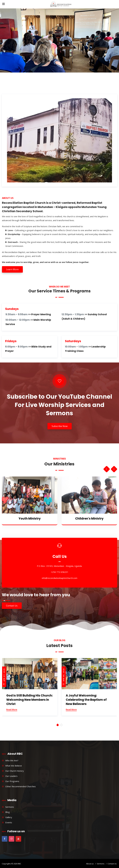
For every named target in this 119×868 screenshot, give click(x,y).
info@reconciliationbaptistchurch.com (60, 578)
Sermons (10, 807)
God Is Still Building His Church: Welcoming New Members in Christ (30, 700)
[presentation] (106, 469)
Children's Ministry (89, 518)
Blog (7, 812)
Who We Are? (12, 760)
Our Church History (15, 771)
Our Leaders (11, 776)
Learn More (12, 269)
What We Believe (14, 766)
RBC (19, 864)
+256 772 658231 (60, 572)
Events (9, 822)
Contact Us (12, 606)
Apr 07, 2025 (4, 677)
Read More (12, 709)
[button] (58, 725)
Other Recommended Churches (21, 786)
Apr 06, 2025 (64, 677)
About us (90, 864)
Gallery (9, 817)
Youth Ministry (30, 518)
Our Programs (12, 781)
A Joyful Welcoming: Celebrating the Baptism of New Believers (86, 700)
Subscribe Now (60, 426)
